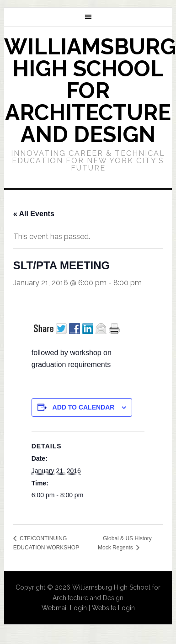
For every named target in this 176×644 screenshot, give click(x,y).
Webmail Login (64, 608)
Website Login (113, 608)
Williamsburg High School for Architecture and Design (90, 90)
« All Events (34, 214)
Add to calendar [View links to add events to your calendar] (84, 407)
